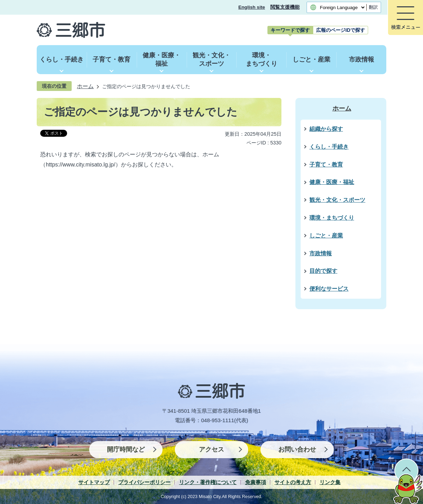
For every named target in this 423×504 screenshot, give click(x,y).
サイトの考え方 (293, 482)
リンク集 (330, 482)
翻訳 (373, 7)
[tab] (290, 30)
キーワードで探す (290, 30)
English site (252, 7)
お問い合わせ (297, 449)
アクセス (211, 449)
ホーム (85, 86)
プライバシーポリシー (144, 482)
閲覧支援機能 (285, 7)
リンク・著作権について (208, 482)
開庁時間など (126, 449)
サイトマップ (94, 482)
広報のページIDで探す (340, 30)
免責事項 (256, 482)
